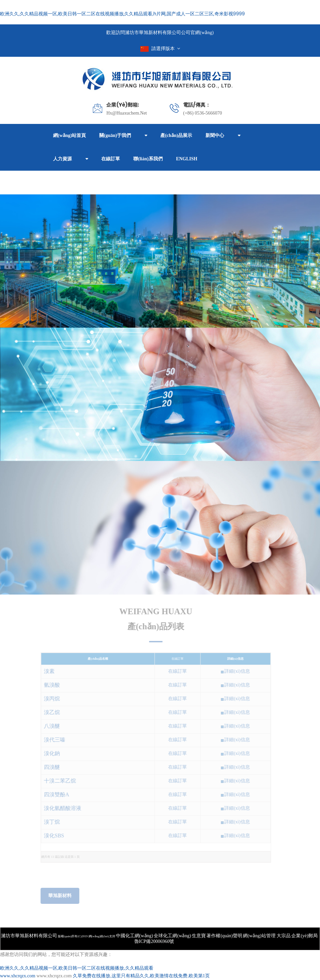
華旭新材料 (58, 896)
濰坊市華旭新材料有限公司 (29, 936)
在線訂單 (111, 159)
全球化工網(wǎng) (172, 936)
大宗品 (284, 936)
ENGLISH (187, 159)
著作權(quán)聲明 (224, 936)
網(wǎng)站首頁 (69, 135)
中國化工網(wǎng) (134, 936)
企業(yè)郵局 (304, 936)
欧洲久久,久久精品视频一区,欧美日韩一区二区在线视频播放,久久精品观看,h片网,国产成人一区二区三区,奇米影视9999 (122, 14)
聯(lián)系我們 (148, 159)
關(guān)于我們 (115, 135)
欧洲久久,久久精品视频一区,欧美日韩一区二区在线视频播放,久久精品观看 (77, 968)
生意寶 (199, 936)
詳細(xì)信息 (235, 671)
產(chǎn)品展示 (176, 135)
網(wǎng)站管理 (260, 936)
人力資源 (62, 159)
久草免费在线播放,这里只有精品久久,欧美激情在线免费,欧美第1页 (141, 976)
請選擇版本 (160, 49)
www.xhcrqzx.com (18, 976)
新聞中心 (215, 135)
